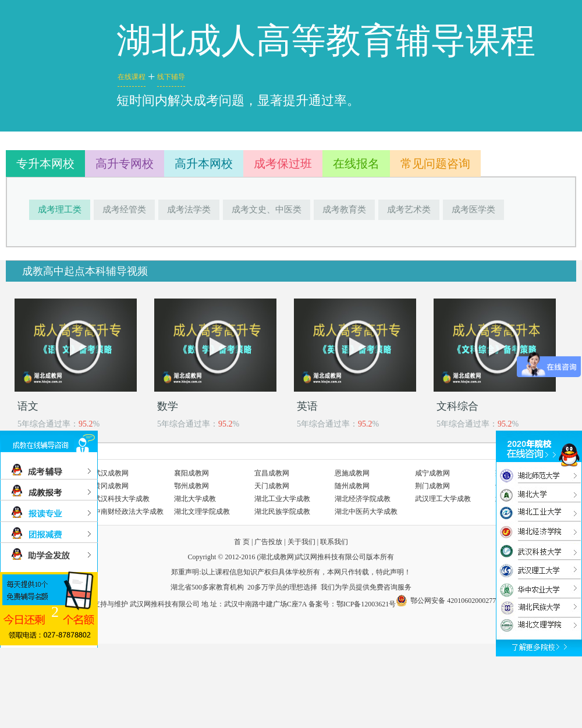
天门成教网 (272, 486)
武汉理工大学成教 (443, 499)
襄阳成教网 (191, 473)
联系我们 (334, 542)
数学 (168, 406)
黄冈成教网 (111, 486)
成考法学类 (189, 209)
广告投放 (268, 542)
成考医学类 (473, 209)
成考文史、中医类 (267, 209)
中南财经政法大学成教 (129, 512)
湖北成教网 (276, 557)
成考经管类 (124, 209)
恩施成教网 (352, 473)
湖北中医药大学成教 (366, 512)
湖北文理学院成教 (202, 512)
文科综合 (457, 406)
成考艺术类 (409, 209)
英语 (307, 406)
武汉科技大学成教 (122, 499)
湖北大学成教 (195, 499)
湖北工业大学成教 (282, 499)
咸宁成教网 (432, 473)
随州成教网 (352, 486)
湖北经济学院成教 (363, 499)
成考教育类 (344, 209)
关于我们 (301, 542)
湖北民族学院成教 (282, 512)
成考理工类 (60, 209)
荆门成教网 (432, 486)
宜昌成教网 (272, 473)
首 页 (242, 542)
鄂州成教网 (191, 486)
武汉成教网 (111, 473)
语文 (28, 406)
